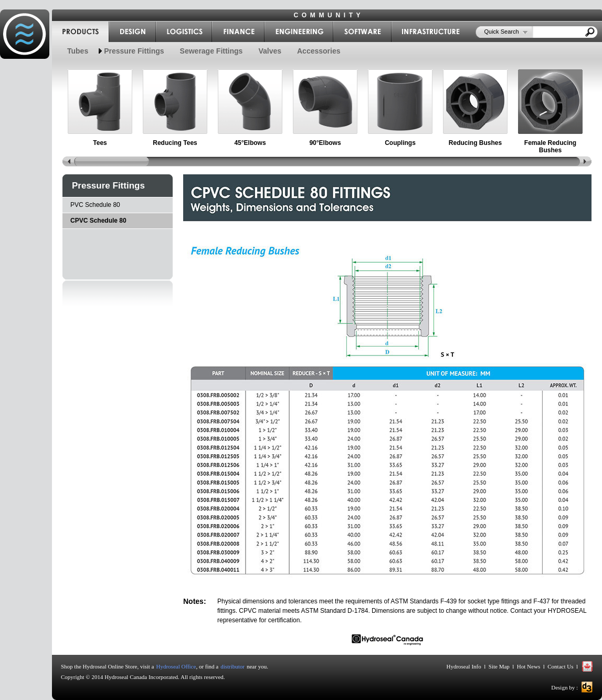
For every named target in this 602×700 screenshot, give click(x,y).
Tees (100, 143)
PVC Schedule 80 (95, 205)
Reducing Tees (175, 143)
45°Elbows (250, 143)
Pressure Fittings (134, 51)
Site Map (499, 666)
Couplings (400, 143)
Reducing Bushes (475, 143)
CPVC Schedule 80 (98, 221)
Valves (270, 51)
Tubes (78, 51)
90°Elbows (325, 143)
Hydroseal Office (176, 666)
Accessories (319, 51)
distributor (233, 666)
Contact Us (561, 666)
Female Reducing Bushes (550, 147)
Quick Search (502, 32)
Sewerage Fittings (212, 51)
